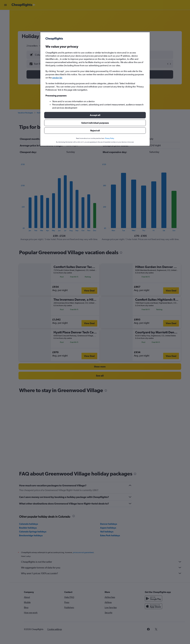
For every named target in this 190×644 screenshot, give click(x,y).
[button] (95, 115)
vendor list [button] (57, 78)
